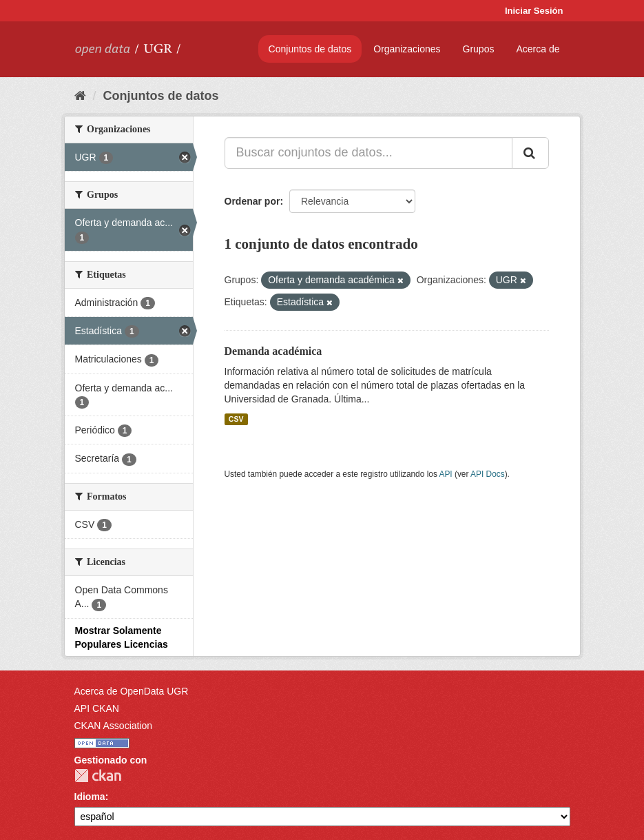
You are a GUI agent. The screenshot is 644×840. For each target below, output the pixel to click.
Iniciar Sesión (534, 11)
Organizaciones (407, 49)
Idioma (90, 797)
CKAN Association (114, 726)
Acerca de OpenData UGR (132, 691)
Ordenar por (252, 201)
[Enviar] (530, 153)
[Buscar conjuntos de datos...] (368, 153)
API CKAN (97, 708)
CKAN (98, 776)
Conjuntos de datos (310, 49)
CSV (236, 419)
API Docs (488, 474)
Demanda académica (273, 351)
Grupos (479, 49)
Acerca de (538, 49)
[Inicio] (80, 96)
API (445, 474)
